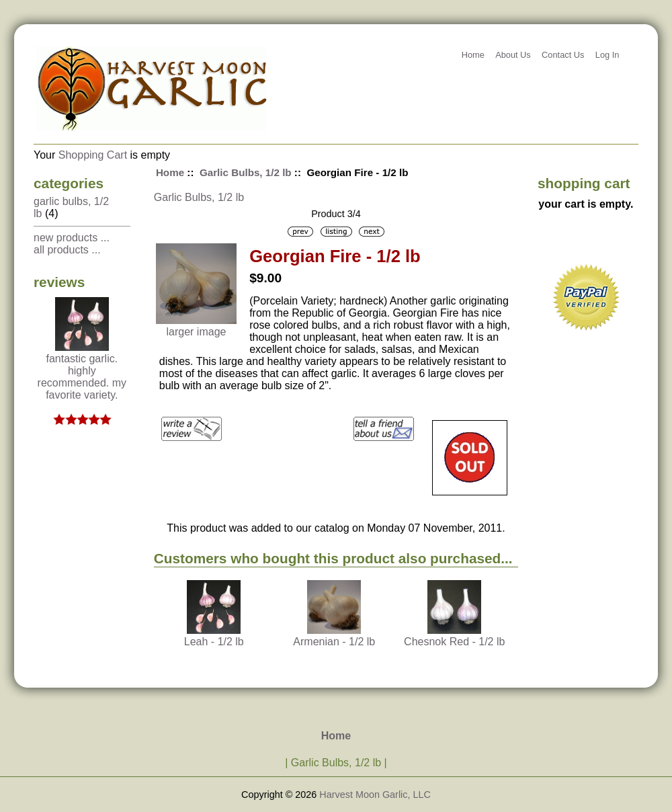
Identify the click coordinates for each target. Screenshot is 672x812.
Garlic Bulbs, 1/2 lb (246, 172)
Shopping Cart (93, 155)
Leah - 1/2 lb (214, 642)
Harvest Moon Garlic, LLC (375, 795)
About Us (513, 55)
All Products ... (67, 250)
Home (473, 55)
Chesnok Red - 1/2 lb (454, 642)
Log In (607, 55)
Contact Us (563, 55)
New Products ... (72, 238)
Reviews (59, 282)
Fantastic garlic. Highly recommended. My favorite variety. (82, 372)
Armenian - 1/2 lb (334, 642)
